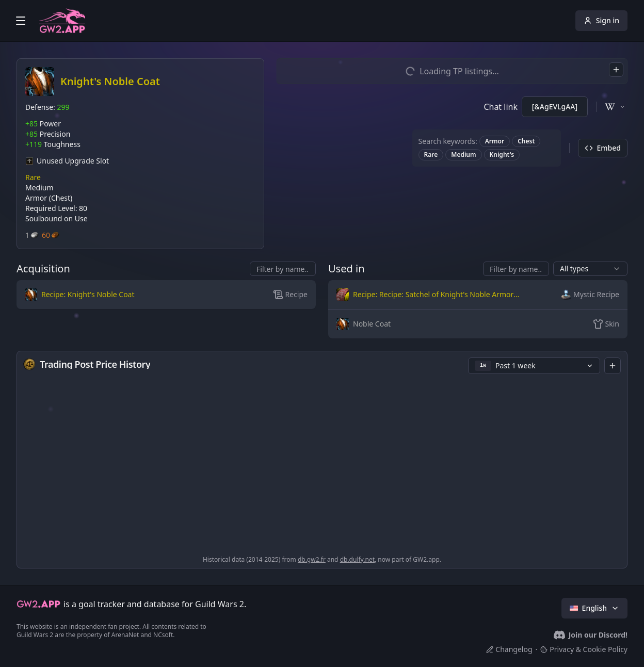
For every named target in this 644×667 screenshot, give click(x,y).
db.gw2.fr (312, 559)
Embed (603, 148)
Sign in (601, 20)
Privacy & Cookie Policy (584, 649)
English (594, 608)
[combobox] (616, 70)
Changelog (509, 649)
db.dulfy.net (357, 559)
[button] (116, 295)
